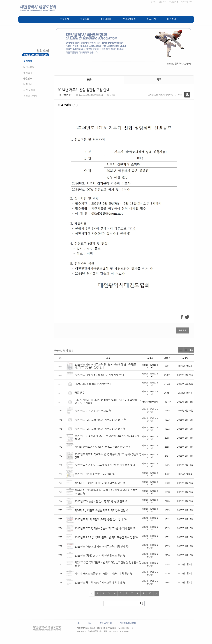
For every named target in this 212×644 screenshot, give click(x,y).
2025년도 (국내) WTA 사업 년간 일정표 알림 (98, 556)
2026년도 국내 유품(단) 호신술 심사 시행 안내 (99, 375)
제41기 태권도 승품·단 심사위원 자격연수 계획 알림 (102, 574)
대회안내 (28, 84)
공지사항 (28, 61)
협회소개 (64, 19)
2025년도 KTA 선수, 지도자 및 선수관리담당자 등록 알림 (105, 465)
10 (150, 593)
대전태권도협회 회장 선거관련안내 (93, 384)
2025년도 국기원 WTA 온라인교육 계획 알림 (98, 583)
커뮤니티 (151, 19)
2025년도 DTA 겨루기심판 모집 (91, 411)
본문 (89, 80)
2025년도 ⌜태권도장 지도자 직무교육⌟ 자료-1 (98, 429)
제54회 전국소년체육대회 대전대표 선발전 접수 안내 (102, 447)
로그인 (153, 2)
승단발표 (28, 78)
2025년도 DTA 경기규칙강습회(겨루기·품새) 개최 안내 (103, 528)
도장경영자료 (129, 19)
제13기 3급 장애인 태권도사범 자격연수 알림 (98, 483)
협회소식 (85, 19)
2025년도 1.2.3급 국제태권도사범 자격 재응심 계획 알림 (105, 537)
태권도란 (172, 19)
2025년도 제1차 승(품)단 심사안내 (93, 474)
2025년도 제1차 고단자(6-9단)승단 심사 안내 (99, 519)
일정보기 (28, 73)
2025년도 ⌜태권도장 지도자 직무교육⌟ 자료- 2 (99, 420)
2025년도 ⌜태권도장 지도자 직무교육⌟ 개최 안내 (100, 547)
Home (170, 64)
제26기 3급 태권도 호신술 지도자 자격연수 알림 (100, 510)
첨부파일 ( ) (68, 105)
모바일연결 (174, 2)
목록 (159, 80)
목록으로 (183, 330)
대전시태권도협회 (65, 95)
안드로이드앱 (187, 2)
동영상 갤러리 (30, 96)
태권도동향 (29, 67)
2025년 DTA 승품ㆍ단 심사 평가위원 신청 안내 (99, 501)
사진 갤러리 (29, 90)
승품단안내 (106, 19)
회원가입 (163, 2)
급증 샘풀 (80, 393)
